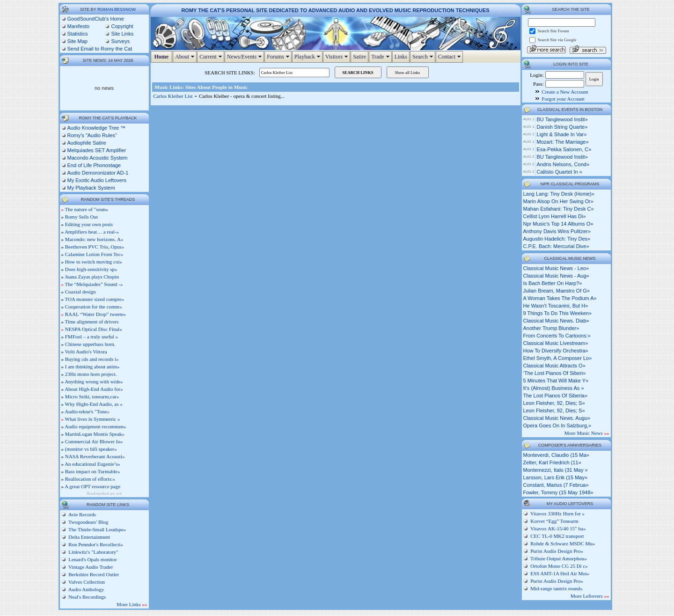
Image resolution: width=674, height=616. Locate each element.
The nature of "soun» (87, 209)
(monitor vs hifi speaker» (91, 449)
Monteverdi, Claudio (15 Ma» (556, 455)
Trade (381, 57)
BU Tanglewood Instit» (562, 119)
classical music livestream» (556, 343)
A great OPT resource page (92, 486)
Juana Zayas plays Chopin (92, 277)
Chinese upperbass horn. (90, 344)
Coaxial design (81, 292)
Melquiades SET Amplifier (97, 150)
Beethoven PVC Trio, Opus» (95, 247)
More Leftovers (590, 596)
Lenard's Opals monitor (92, 559)
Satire (359, 57)
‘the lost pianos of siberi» (555, 373)
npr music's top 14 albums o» (558, 224)
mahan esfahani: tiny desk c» (559, 209)
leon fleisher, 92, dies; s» (554, 403)
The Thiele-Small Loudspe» (97, 529)
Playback (308, 57)
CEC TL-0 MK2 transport (557, 536)
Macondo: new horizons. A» (94, 239)
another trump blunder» (551, 328)
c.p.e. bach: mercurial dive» (556, 246)
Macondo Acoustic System (98, 158)
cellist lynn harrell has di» (555, 216)
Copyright (122, 26)
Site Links (122, 34)
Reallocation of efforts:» (90, 479)
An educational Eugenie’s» (92, 464)
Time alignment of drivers (92, 322)
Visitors (338, 57)
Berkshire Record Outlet (93, 574)
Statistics (78, 34)
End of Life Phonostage (94, 165)
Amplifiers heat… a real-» (92, 232)
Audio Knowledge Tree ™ (97, 128)
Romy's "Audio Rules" (92, 135)
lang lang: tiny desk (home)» (559, 194)
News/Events (245, 57)
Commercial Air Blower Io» (94, 441)
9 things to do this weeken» (558, 313)
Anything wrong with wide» (94, 381)
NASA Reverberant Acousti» (95, 456)
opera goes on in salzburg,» (557, 425)
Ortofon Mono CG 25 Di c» (559, 566)
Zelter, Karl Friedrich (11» (552, 462)
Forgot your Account (563, 99)
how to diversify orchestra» (556, 351)
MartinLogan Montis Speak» (95, 434)
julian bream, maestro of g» (557, 291)
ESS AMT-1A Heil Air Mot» (560, 573)
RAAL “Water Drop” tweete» (95, 314)
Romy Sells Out (81, 217)
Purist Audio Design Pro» (557, 551)
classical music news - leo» (556, 268)
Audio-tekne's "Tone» (87, 411)
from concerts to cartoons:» (557, 336)
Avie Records (82, 514)
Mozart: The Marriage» (563, 142)
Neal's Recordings (87, 597)
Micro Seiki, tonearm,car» (92, 396)
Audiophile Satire (87, 143)
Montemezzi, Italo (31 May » (556, 470)
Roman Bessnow (117, 9)
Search (424, 57)
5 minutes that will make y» (556, 381)
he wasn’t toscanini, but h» (556, 306)
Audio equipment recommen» (95, 426)
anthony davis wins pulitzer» (557, 231)
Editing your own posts (89, 224)
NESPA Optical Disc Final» (94, 329)
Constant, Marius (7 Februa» (556, 485)
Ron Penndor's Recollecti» (95, 544)
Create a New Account (565, 92)
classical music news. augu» (557, 418)
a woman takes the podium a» (560, 298)
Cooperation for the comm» (94, 307)
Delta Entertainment (89, 537)
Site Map (77, 41)
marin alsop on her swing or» (558, 201)
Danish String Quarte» (562, 127)
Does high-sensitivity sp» (91, 269)
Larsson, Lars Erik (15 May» (556, 477)
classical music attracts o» (554, 366)
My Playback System (91, 188)
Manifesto (79, 26)
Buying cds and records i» (92, 359)
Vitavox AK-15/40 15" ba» (558, 528)
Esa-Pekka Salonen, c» (564, 149)
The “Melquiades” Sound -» (94, 284)
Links (401, 57)
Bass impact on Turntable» (93, 471)
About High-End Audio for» (94, 389)
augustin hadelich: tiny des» (557, 239)
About (186, 57)
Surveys (120, 41)
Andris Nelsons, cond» (563, 164)
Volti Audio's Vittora (86, 352)
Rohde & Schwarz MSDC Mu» (563, 543)
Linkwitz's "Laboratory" (93, 552)
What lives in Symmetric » (93, 419)
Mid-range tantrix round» (557, 588)
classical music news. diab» (556, 321)
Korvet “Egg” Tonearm (554, 521)
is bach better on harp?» (553, 283)
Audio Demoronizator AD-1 (98, 173)
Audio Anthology (86, 589)
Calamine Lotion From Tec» (94, 254)
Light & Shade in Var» (562, 134)
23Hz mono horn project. (91, 374)
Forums (279, 57)
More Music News (587, 433)
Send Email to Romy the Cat (100, 49)
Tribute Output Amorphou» (559, 558)
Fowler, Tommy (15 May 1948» (558, 492)
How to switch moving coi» (94, 262)
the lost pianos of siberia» (556, 396)
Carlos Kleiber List (173, 96)
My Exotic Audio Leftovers (97, 180)
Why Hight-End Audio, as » (94, 404)
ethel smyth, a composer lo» (558, 358)
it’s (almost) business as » (554, 388)
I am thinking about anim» (92, 367)
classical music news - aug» (556, 276)
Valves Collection (86, 582)
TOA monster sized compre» (95, 299)
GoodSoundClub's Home (96, 19)
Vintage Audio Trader (90, 567)
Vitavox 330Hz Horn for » (557, 513)
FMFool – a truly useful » (92, 337)
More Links (132, 604)
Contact (451, 57)
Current (212, 57)
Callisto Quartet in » (560, 172)
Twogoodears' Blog (88, 522)
